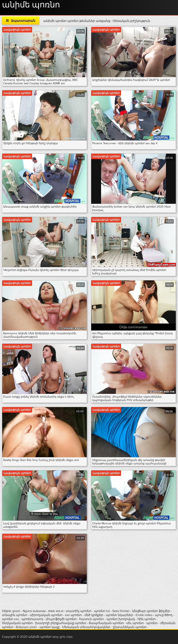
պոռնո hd (102, 611)
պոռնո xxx (10, 619)
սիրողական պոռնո (46, 615)
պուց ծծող (164, 615)
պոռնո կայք (50, 627)
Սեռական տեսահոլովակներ (87, 627)
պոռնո (152, 623)
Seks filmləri (121, 611)
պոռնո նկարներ (119, 615)
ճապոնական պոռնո (106, 623)
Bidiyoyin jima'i (26, 627)
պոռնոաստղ (32, 619)
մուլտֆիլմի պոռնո (61, 619)
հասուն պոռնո (92, 619)
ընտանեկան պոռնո (130, 627)
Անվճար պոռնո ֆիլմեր (151, 611)
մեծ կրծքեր (94, 615)
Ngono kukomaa (34, 611)
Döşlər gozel (11, 611)
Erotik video (144, 615)
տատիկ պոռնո (79, 611)
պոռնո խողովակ (121, 619)
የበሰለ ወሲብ (56, 611)
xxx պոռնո (73, 615)
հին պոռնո (147, 619)
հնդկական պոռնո (17, 623)
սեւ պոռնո (135, 623)
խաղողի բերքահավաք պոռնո (61, 623)
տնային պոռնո (15, 615)
